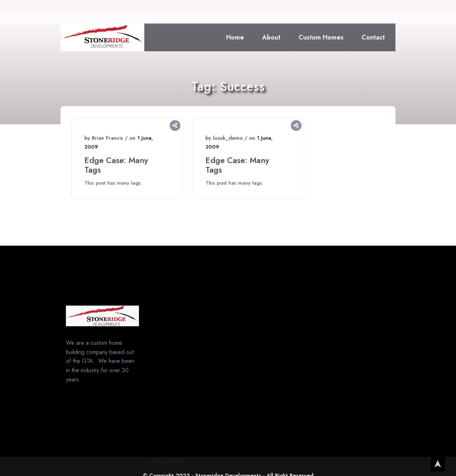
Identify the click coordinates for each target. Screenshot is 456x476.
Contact (373, 37)
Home (235, 37)
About (271, 37)
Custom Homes (321, 37)
